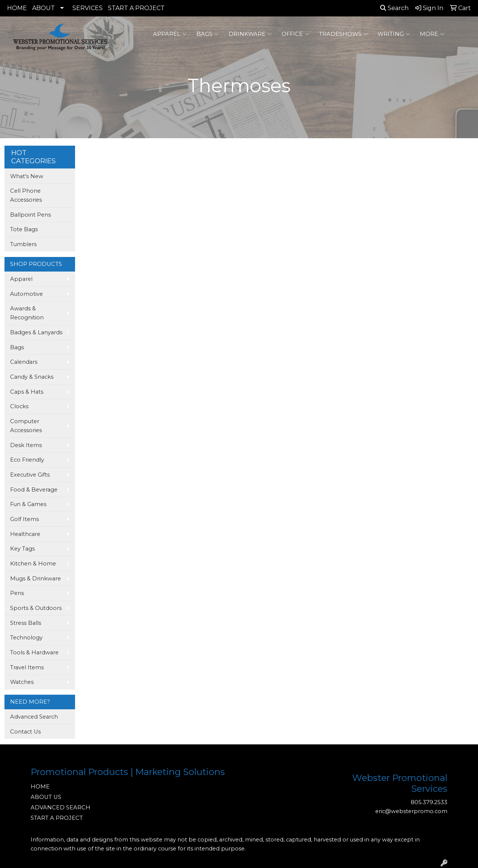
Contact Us (25, 732)
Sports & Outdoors (36, 608)
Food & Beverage (34, 490)
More (432, 34)
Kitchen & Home (33, 564)
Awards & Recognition (27, 313)
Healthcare (25, 534)
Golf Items (24, 519)
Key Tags (22, 549)
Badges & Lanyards (36, 332)
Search (394, 8)
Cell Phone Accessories (26, 195)
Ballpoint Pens (30, 215)
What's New (27, 176)
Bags (208, 34)
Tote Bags (24, 229)
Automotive (27, 294)
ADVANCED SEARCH (60, 807)
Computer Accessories (26, 426)
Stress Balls (26, 623)
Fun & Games (28, 504)
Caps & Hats (27, 392)
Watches (22, 682)
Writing (394, 34)
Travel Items (27, 667)
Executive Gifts (30, 475)
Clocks (19, 406)
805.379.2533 (429, 802)
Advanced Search (34, 717)
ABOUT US (46, 797)
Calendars (24, 362)
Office (295, 34)
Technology (26, 638)
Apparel (170, 34)
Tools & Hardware (34, 652)
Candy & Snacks (32, 377)
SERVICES (88, 8)
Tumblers (23, 244)
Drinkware (250, 34)
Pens (17, 593)
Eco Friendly (27, 460)
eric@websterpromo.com (411, 811)
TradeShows (343, 34)
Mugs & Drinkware (35, 579)
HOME (17, 8)
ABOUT (44, 8)
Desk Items (26, 445)
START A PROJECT (136, 8)
